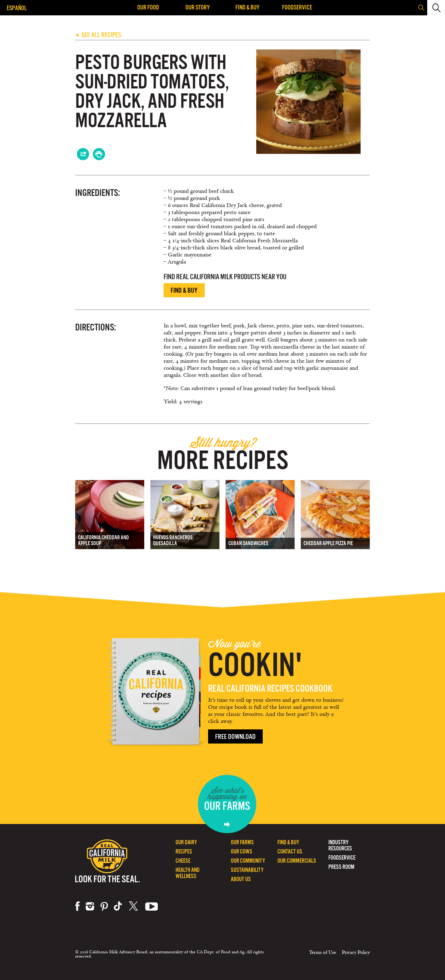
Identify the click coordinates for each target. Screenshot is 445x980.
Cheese (183, 861)
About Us (241, 879)
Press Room (341, 867)
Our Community (248, 861)
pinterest (104, 906)
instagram (90, 906)
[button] (435, 8)
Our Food (148, 7)
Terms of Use (323, 952)
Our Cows (242, 851)
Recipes (184, 851)
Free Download (235, 737)
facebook (77, 906)
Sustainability (247, 870)
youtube (152, 906)
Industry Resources (340, 845)
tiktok (118, 906)
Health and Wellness (188, 873)
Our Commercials (297, 861)
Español (17, 8)
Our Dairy (186, 842)
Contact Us (290, 851)
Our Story (198, 7)
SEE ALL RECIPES (98, 35)
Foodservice (297, 7)
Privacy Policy (356, 952)
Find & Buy (248, 7)
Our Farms (242, 842)
